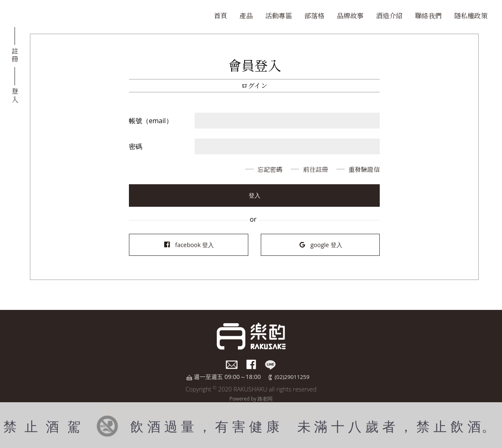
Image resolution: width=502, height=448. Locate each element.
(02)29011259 (292, 377)
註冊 (15, 54)
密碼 (136, 146)
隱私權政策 (471, 16)
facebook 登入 (188, 245)
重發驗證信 (363, 169)
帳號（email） (151, 121)
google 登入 (320, 245)
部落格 (314, 16)
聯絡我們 (428, 16)
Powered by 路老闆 (251, 398)
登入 (15, 94)
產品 (246, 16)
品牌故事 (350, 16)
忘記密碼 (263, 169)
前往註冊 (312, 169)
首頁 (220, 16)
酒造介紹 (389, 16)
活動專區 (279, 16)
